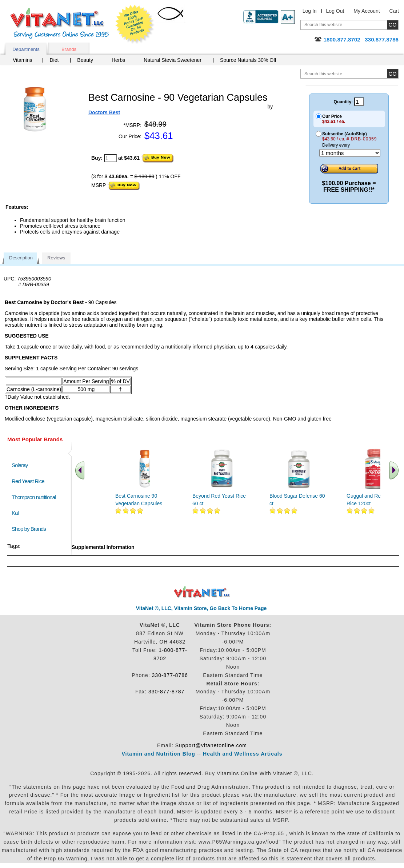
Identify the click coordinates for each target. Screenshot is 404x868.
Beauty (85, 60)
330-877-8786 (170, 675)
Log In (310, 11)
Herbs (118, 60)
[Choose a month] (350, 153)
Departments (26, 49)
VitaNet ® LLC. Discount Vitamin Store (202, 592)
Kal (15, 513)
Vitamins (22, 60)
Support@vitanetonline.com (211, 745)
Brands (69, 49)
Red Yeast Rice (28, 481)
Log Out (335, 11)
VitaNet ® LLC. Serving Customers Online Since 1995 (60, 23)
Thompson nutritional (34, 497)
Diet (54, 60)
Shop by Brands (30, 529)
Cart (394, 11)
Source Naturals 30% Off (248, 60)
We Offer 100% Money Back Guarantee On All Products (135, 24)
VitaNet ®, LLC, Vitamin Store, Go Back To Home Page (201, 608)
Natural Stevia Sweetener (173, 60)
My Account (367, 11)
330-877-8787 (166, 692)
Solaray (20, 465)
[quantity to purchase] (110, 158)
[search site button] (393, 74)
